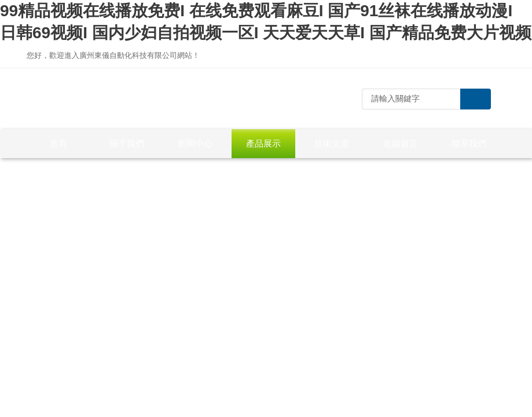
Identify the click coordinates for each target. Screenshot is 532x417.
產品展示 (263, 143)
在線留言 (401, 143)
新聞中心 (195, 143)
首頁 (58, 143)
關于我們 (127, 143)
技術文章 (332, 143)
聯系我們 (469, 143)
